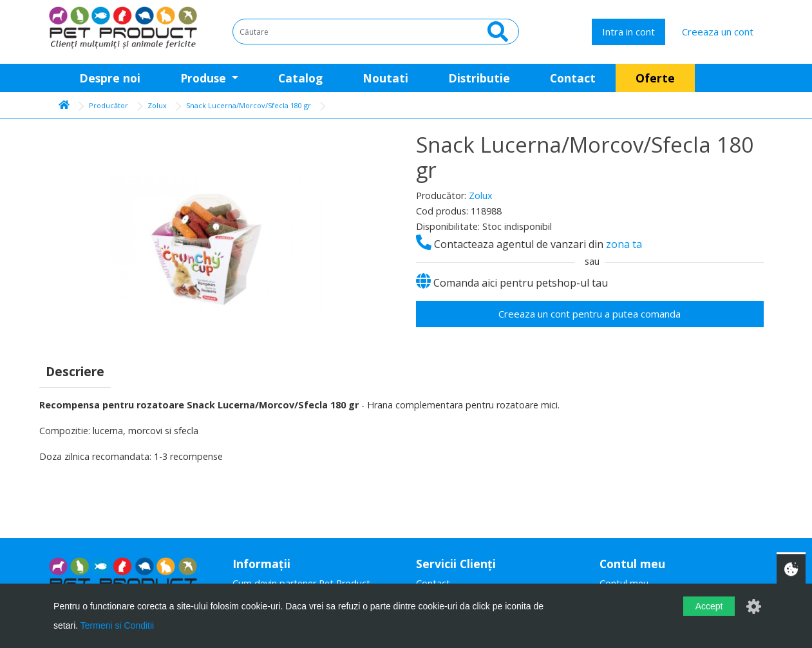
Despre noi (110, 78)
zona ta (624, 244)
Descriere (75, 371)
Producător (109, 105)
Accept (709, 606)
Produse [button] (205, 78)
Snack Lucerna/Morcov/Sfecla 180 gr (249, 105)
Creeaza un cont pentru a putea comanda (590, 314)
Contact (573, 78)
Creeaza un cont (718, 32)
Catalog (300, 78)
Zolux (157, 105)
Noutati (385, 78)
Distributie (479, 78)
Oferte (655, 78)
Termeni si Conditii (117, 625)
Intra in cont (628, 32)
